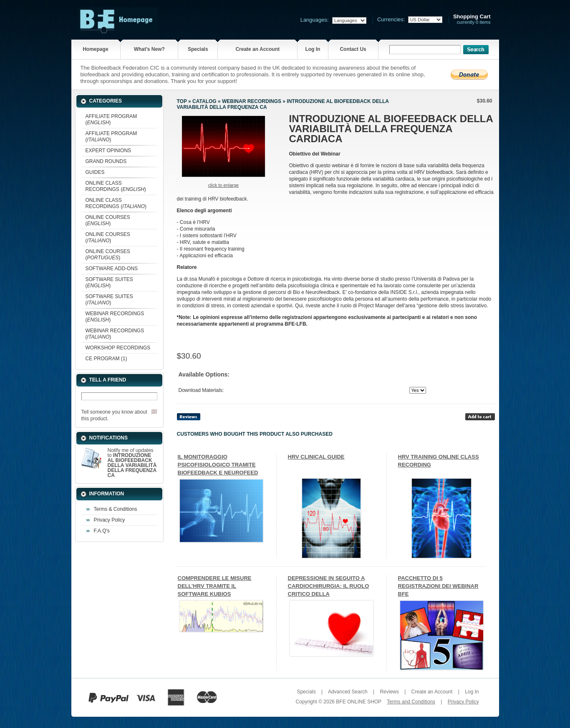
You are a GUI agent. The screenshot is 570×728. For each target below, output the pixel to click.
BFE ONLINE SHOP (358, 702)
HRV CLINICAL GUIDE (316, 457)
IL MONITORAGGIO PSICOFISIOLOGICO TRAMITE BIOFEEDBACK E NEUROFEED (218, 465)
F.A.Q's (102, 531)
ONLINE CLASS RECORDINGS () (116, 186)
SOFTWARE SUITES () (109, 282)
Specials (198, 49)
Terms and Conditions (411, 702)
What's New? (149, 49)
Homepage (95, 49)
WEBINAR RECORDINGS (252, 101)
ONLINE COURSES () (108, 220)
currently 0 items (472, 19)
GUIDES (95, 172)
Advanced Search (348, 692)
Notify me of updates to (132, 463)
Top (182, 101)
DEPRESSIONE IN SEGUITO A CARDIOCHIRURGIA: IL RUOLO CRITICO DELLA (329, 586)
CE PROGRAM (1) (106, 359)
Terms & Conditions (116, 509)
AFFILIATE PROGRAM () (111, 119)
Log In (313, 49)
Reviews (389, 692)
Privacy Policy (110, 520)
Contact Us (353, 49)
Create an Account (257, 49)
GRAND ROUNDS (106, 161)
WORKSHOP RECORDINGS (118, 348)
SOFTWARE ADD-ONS (112, 269)
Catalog (204, 101)
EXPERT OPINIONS (108, 151)
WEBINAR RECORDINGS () (115, 317)
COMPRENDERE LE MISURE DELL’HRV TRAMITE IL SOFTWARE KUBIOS (215, 586)
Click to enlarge (223, 185)
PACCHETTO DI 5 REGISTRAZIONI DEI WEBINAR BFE (438, 586)
